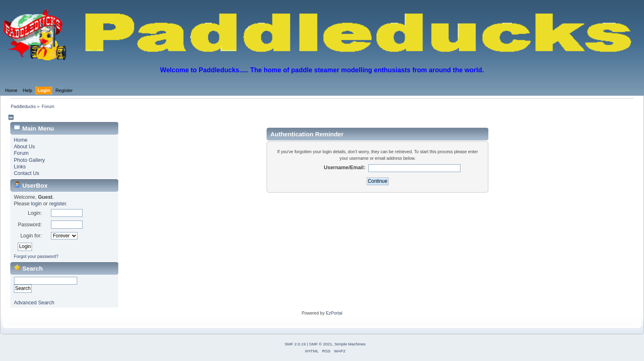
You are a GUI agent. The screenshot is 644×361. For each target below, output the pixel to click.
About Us (24, 147)
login (36, 204)
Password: (30, 225)
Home (21, 140)
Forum (21, 153)
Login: (35, 213)
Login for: (31, 236)
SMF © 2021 (321, 344)
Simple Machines (350, 344)
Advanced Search (34, 303)
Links (20, 167)
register (58, 204)
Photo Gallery (30, 160)
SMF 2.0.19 (295, 344)
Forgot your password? (36, 256)
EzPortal (334, 313)
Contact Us (27, 173)
